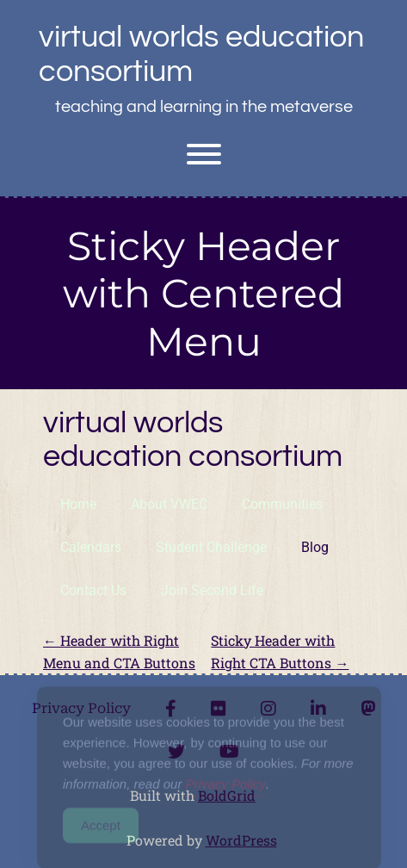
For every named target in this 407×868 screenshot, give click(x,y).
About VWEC (169, 504)
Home (78, 504)
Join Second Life (212, 590)
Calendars (91, 547)
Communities (282, 504)
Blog (315, 547)
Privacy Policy (226, 794)
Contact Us (93, 590)
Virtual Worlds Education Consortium (201, 54)
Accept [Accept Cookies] (101, 835)
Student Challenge (211, 547)
